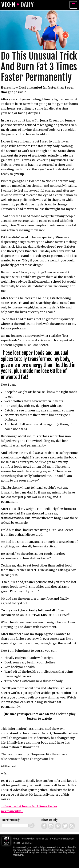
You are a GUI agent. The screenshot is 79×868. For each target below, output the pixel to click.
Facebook (42, 823)
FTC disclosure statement (62, 839)
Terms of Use (42, 839)
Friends (17, 843)
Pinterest (56, 823)
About (16, 839)
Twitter (62, 823)
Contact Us (27, 843)
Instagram (49, 823)
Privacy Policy (27, 839)
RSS (69, 823)
